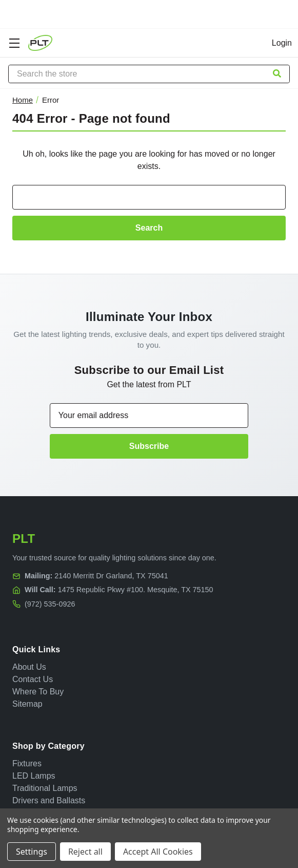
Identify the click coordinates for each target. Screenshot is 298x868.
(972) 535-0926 (50, 604)
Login (282, 43)
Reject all (85, 852)
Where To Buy (38, 692)
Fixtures (27, 763)
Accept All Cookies (158, 852)
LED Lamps (34, 776)
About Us (29, 667)
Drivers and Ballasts (49, 800)
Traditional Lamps (45, 788)
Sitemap (27, 704)
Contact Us (33, 679)
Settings (32, 852)
